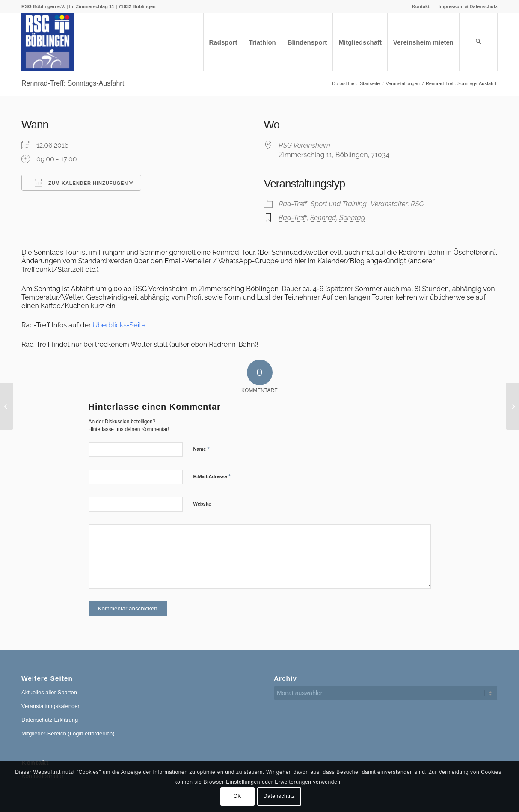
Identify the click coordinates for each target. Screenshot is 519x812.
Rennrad (323, 218)
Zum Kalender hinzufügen (81, 183)
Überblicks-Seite (119, 325)
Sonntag (352, 218)
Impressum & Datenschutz (468, 6)
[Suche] (478, 42)
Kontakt (421, 6)
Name (202, 449)
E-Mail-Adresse (212, 476)
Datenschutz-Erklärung (50, 720)
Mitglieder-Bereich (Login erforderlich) (68, 733)
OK (237, 796)
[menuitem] (421, 6)
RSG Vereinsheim (305, 145)
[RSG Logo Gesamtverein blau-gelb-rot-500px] (48, 42)
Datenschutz (279, 796)
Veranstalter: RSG (397, 204)
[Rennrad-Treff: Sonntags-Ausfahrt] (7, 406)
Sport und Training (339, 204)
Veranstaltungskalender (50, 706)
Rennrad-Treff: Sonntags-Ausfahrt (73, 83)
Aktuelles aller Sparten (49, 692)
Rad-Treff (293, 204)
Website (202, 504)
